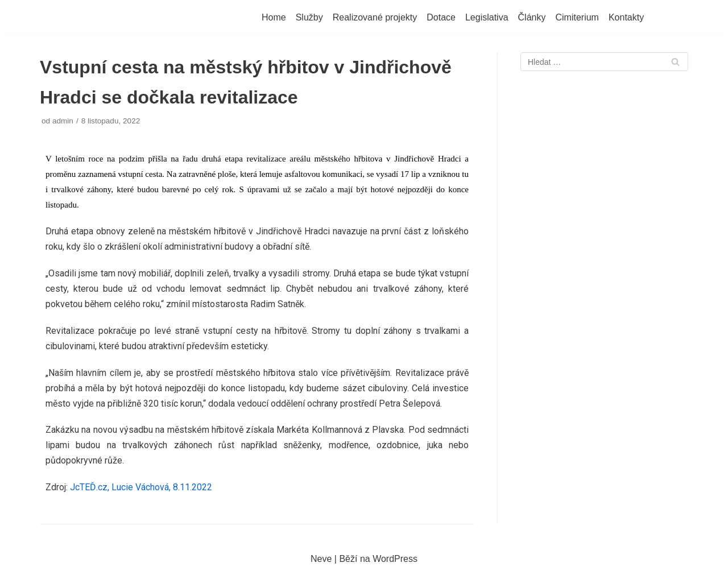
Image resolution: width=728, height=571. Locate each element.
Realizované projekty (375, 17)
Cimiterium (577, 17)
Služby (309, 17)
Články (532, 17)
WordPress (395, 559)
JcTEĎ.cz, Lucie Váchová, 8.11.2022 (141, 487)
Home (274, 17)
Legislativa (487, 17)
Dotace (441, 17)
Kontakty (626, 17)
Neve (321, 559)
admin (63, 121)
